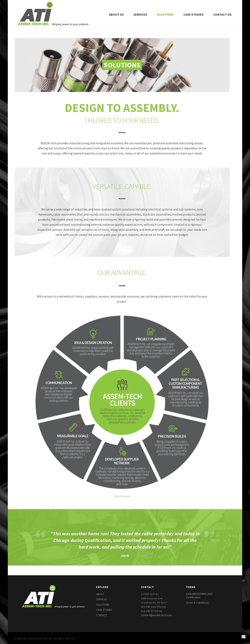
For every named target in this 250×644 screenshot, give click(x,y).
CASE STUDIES (104, 610)
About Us (116, 14)
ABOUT (100, 594)
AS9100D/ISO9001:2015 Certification (199, 596)
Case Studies (193, 14)
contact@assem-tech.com (156, 615)
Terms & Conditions (197, 603)
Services (140, 14)
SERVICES (102, 599)
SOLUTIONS (103, 605)
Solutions (165, 14)
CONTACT (101, 615)
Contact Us (222, 14)
